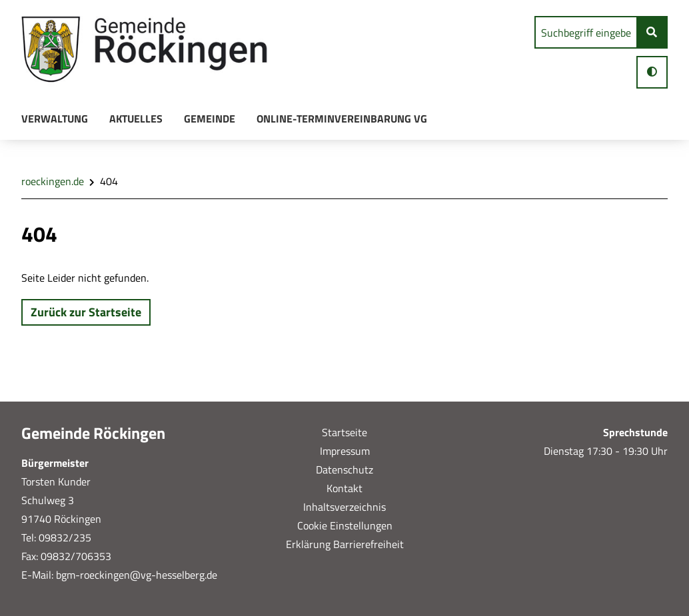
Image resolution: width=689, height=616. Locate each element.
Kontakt (344, 488)
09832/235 (65, 537)
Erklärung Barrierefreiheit (345, 544)
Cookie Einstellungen (345, 525)
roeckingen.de (53, 181)
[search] (586, 32)
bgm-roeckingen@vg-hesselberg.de (135, 575)
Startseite (344, 432)
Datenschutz (344, 469)
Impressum (345, 451)
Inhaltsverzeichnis (344, 507)
